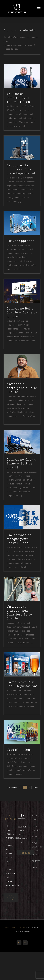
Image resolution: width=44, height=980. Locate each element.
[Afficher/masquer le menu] (39, 8)
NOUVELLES (36, 836)
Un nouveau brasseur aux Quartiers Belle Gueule (19, 612)
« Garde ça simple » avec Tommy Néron (18, 98)
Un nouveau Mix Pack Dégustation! (22, 684)
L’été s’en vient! (20, 750)
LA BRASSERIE (36, 828)
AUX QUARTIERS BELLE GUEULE (36, 849)
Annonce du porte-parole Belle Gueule (22, 388)
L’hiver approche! (21, 241)
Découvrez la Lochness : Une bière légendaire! (21, 169)
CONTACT (36, 861)
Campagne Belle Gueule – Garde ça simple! (22, 312)
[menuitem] (36, 867)
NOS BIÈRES (36, 818)
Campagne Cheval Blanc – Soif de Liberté (22, 463)
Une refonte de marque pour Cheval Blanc (19, 539)
